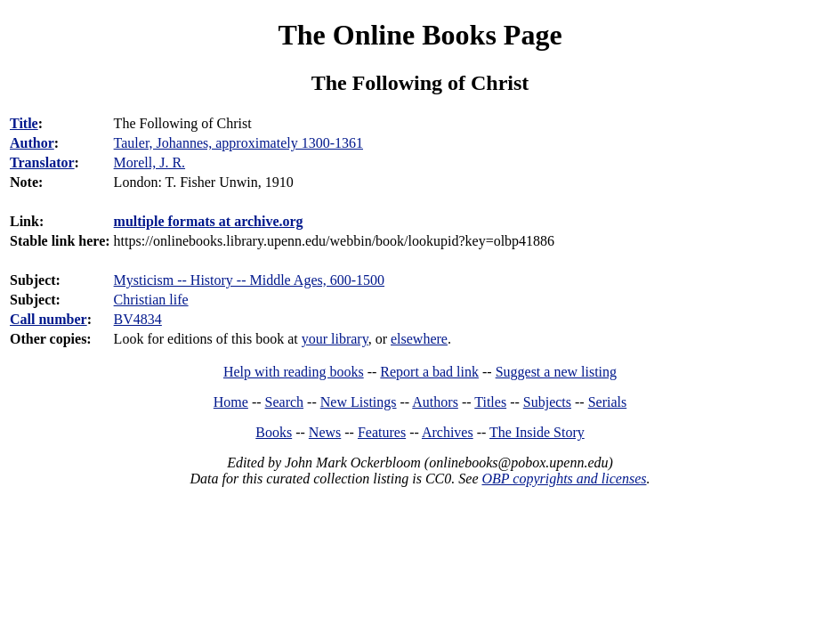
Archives (448, 432)
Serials (608, 402)
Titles (490, 402)
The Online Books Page (420, 35)
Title (24, 123)
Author (32, 143)
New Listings (359, 402)
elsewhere (419, 339)
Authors (435, 402)
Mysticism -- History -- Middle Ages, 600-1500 (249, 280)
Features (382, 432)
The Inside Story (537, 432)
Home (231, 402)
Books (274, 432)
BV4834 (138, 319)
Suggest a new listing (556, 372)
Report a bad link (429, 372)
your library (335, 339)
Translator (42, 162)
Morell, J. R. (149, 162)
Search (285, 402)
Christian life (151, 300)
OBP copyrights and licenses (564, 479)
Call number (48, 319)
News (325, 432)
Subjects (547, 402)
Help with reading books (294, 372)
